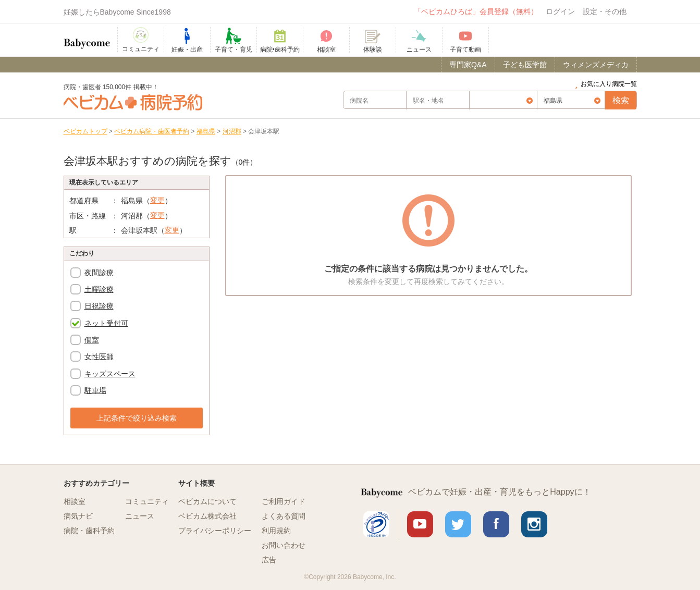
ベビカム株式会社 (207, 516)
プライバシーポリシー (215, 531)
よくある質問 (284, 516)
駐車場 (95, 390)
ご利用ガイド (284, 501)
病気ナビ (78, 516)
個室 (92, 340)
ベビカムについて (207, 501)
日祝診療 (99, 306)
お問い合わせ (284, 545)
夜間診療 (99, 273)
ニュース (140, 516)
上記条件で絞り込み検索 (137, 418)
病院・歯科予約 (89, 531)
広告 (269, 560)
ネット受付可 (106, 323)
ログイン (560, 11)
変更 (157, 200)
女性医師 (99, 357)
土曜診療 (99, 289)
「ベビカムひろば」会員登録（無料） (476, 11)
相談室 (75, 501)
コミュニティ (147, 501)
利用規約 (276, 531)
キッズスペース (110, 374)
